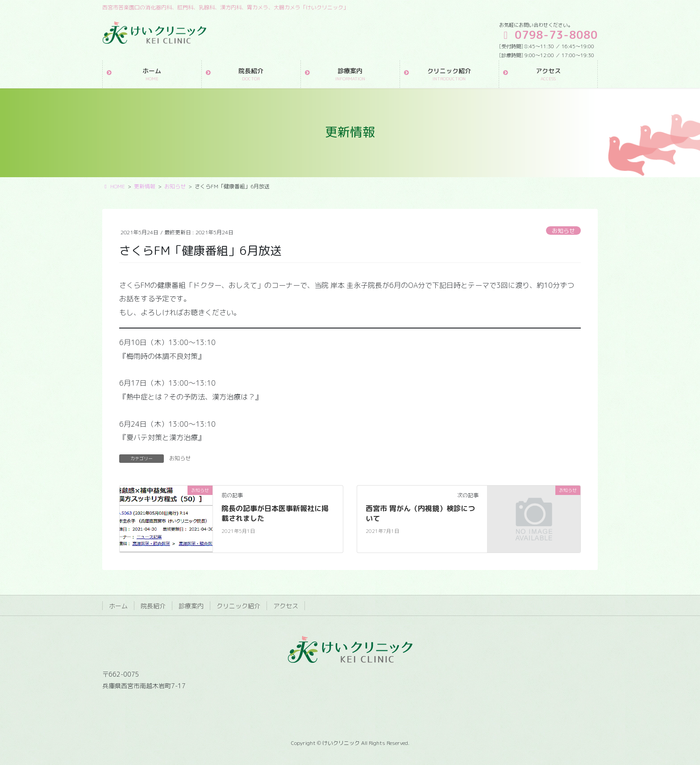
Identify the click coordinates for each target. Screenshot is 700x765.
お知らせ (563, 231)
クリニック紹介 (238, 606)
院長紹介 (153, 606)
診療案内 (191, 606)
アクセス (286, 606)
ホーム (118, 606)
